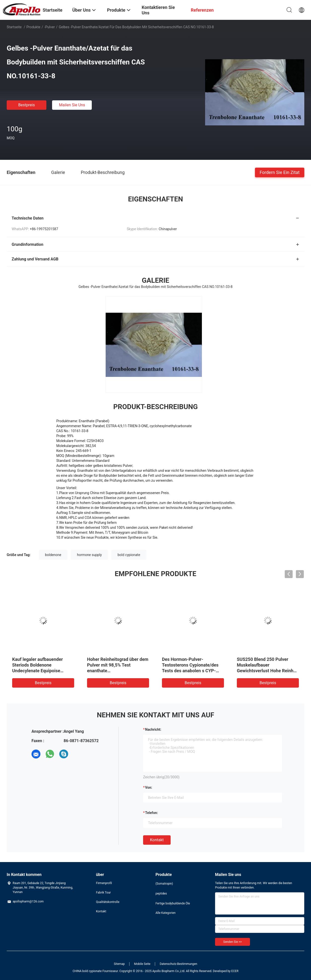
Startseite (14, 27)
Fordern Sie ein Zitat (280, 172)
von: (149, 787)
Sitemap (119, 964)
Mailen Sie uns (72, 105)
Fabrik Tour (103, 893)
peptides (161, 894)
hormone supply (89, 555)
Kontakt (157, 840)
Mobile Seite (142, 964)
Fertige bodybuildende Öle (173, 903)
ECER (235, 971)
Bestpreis (27, 105)
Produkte (33, 27)
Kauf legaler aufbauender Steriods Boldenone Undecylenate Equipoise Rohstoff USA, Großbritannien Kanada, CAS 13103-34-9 (42, 671)
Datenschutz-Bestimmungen (178, 964)
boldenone (53, 555)
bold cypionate (129, 555)
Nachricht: (153, 729)
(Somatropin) (164, 884)
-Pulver (49, 27)
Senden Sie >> (233, 942)
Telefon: (152, 813)
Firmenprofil (104, 883)
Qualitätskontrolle (108, 902)
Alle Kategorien (166, 913)
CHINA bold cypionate (87, 971)
